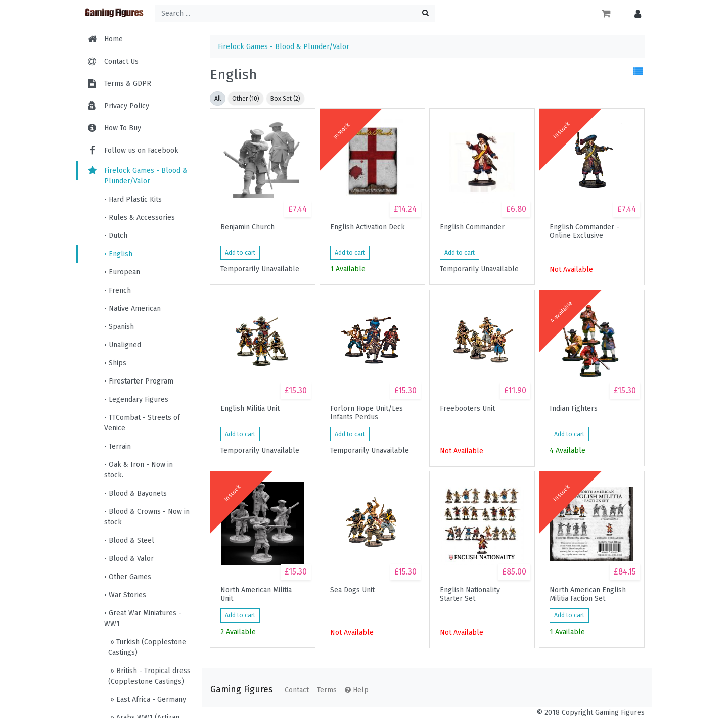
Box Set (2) (285, 99)
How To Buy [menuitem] (123, 128)
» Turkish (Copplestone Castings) (147, 647)
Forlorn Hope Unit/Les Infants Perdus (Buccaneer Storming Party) (367, 413)
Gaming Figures (241, 689)
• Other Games (128, 577)
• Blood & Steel (129, 540)
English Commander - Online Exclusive (584, 231)
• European (122, 272)
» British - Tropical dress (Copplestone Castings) (149, 676)
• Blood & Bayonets (135, 493)
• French (118, 290)
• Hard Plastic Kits (133, 199)
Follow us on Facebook (132, 150)
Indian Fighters (574, 409)
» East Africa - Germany (147, 700)
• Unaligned (123, 345)
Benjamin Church (247, 227)
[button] (635, 13)
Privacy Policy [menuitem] (127, 106)
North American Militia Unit (256, 594)
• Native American (132, 308)
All (218, 99)
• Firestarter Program (139, 381)
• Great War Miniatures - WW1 (143, 618)
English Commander (472, 227)
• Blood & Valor (129, 559)
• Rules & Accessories (140, 218)
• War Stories (125, 595)
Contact (297, 690)
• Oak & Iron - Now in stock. (139, 470)
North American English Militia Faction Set (588, 594)
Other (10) (246, 99)
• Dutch (116, 236)
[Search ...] (295, 13)
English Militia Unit (250, 409)
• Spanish (119, 327)
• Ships (115, 363)
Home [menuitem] (113, 39)
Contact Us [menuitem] (121, 61)
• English (118, 254)
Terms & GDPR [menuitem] (128, 84)
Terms (327, 690)
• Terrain (118, 446)
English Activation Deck (368, 227)
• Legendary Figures (136, 399)
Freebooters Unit (467, 409)
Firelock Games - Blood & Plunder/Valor (137, 176)
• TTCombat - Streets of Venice (142, 423)
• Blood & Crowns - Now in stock (147, 517)
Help (357, 690)
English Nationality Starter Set (470, 594)
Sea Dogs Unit (352, 590)
